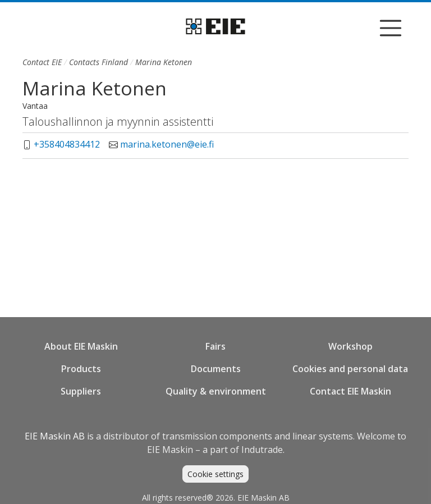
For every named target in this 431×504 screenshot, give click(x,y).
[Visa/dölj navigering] (391, 28)
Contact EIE (42, 62)
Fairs (215, 346)
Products (81, 369)
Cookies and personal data (350, 369)
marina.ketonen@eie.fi (167, 144)
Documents (216, 369)
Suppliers (81, 391)
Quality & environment (216, 391)
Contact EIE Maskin (350, 391)
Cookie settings (215, 474)
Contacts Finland (98, 62)
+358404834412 (67, 144)
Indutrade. (263, 450)
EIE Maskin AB (55, 436)
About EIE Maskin (81, 346)
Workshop (350, 346)
